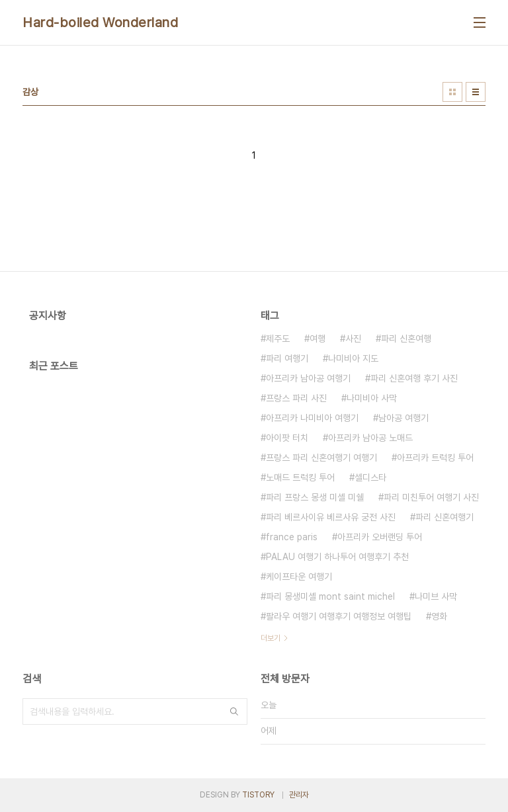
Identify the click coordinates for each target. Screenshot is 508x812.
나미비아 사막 (372, 398)
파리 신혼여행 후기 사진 (414, 378)
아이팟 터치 (287, 438)
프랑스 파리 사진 (296, 398)
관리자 (299, 795)
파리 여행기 (287, 358)
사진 (353, 339)
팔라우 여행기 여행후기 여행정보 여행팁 (339, 616)
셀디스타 (370, 477)
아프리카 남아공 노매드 (370, 438)
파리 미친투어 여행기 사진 (431, 497)
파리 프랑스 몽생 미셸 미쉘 (315, 497)
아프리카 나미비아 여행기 (312, 418)
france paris (292, 537)
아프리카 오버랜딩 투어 (380, 537)
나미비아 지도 (353, 358)
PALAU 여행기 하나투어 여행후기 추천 (337, 557)
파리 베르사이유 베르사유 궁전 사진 (331, 517)
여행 (317, 339)
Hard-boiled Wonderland (100, 22)
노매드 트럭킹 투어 (300, 477)
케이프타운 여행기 (299, 577)
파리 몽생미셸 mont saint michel (330, 596)
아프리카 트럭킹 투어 (435, 458)
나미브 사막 (436, 596)
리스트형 (476, 92)
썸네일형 (452, 92)
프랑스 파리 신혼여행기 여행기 (321, 458)
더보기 (271, 638)
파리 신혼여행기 (444, 517)
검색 (234, 711)
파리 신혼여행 (406, 339)
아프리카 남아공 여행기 (308, 378)
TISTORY (258, 795)
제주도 (278, 339)
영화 (439, 616)
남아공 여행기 (403, 418)
